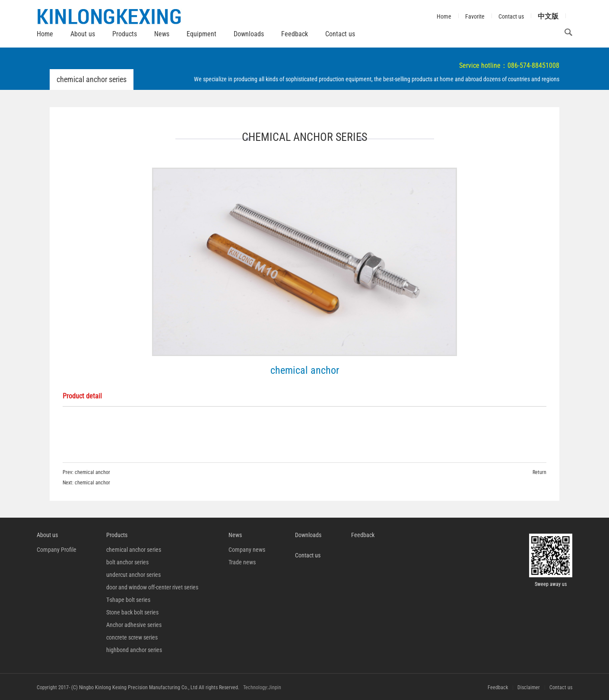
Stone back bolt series (132, 612)
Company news (247, 550)
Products (125, 34)
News (162, 34)
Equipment (201, 34)
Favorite (475, 16)
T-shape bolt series (128, 600)
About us (83, 34)
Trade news (242, 562)
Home (45, 34)
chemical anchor (92, 472)
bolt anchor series (127, 562)
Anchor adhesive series (134, 625)
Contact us (340, 34)
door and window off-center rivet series (152, 587)
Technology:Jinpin (262, 687)
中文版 (548, 16)
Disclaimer (529, 687)
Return (539, 472)
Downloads (249, 34)
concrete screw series (132, 637)
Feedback (295, 34)
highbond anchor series (134, 650)
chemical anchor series (134, 550)
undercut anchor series (133, 575)
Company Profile (57, 550)
